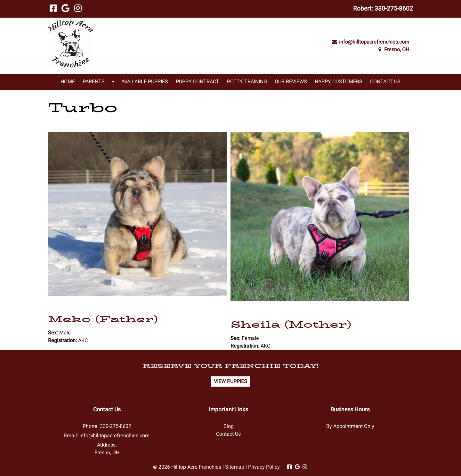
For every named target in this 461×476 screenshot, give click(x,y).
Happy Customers (339, 82)
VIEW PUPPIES (230, 382)
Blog (229, 426)
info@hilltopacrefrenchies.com (374, 42)
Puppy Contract (198, 82)
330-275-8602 (394, 9)
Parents (94, 82)
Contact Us (385, 82)
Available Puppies (145, 82)
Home (68, 82)
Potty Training (247, 82)
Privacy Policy (264, 467)
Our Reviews (291, 82)
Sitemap (235, 467)
